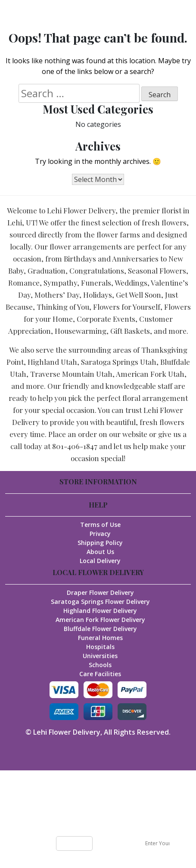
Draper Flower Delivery (100, 593)
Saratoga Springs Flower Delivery (100, 602)
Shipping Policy (100, 543)
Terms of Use (100, 525)
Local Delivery (100, 561)
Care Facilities (100, 674)
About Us (100, 552)
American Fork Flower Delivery (100, 620)
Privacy (100, 534)
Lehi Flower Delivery (67, 732)
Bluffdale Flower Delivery (100, 629)
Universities (100, 656)
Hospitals (100, 647)
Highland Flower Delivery (100, 611)
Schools (100, 665)
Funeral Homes (100, 638)
